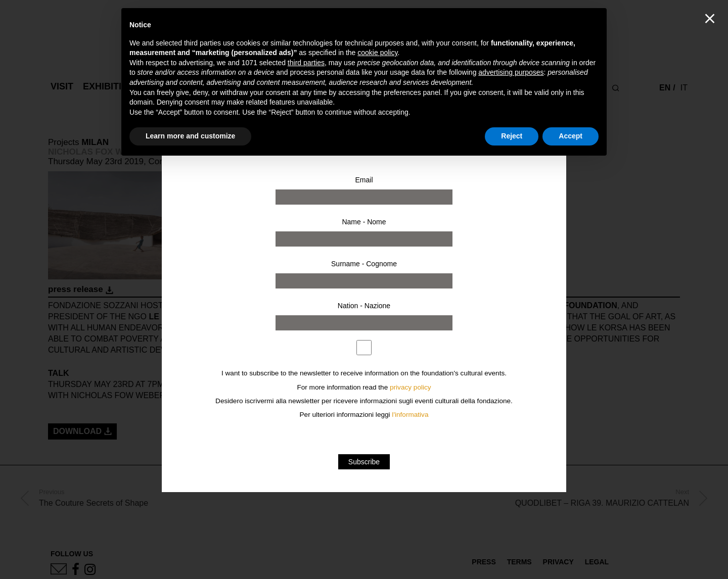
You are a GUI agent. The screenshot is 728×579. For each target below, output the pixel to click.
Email (364, 180)
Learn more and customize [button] (190, 136)
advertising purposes (511, 72)
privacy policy (411, 387)
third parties (306, 63)
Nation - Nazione (364, 306)
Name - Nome (364, 222)
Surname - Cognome (364, 264)
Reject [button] (512, 136)
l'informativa (410, 415)
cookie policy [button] (377, 53)
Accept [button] (571, 136)
